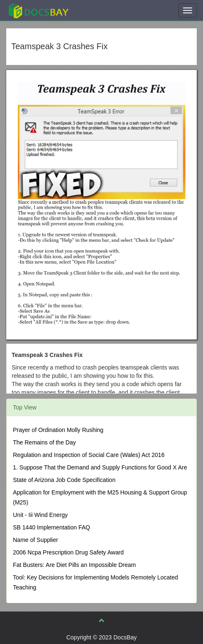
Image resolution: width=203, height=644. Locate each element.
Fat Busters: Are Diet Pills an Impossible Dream (74, 565)
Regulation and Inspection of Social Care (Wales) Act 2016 (89, 455)
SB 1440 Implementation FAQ (51, 527)
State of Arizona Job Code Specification (64, 480)
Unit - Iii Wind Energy (40, 515)
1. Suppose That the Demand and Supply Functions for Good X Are (100, 467)
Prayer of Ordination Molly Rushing (58, 430)
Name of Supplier (35, 540)
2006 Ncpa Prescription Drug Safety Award (68, 552)
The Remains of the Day (44, 442)
